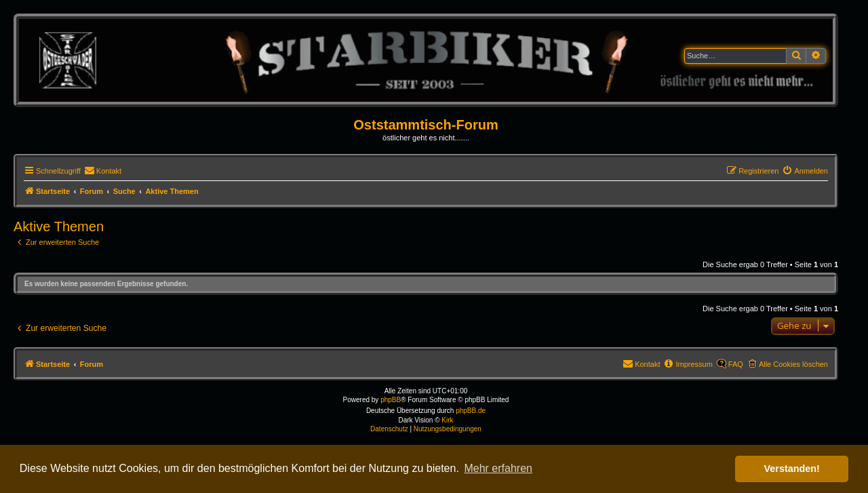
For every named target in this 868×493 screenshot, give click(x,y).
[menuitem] (103, 171)
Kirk (447, 420)
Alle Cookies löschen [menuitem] (793, 364)
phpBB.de (471, 411)
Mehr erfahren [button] (498, 468)
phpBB (391, 400)
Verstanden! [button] (792, 469)
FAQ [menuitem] (736, 364)
